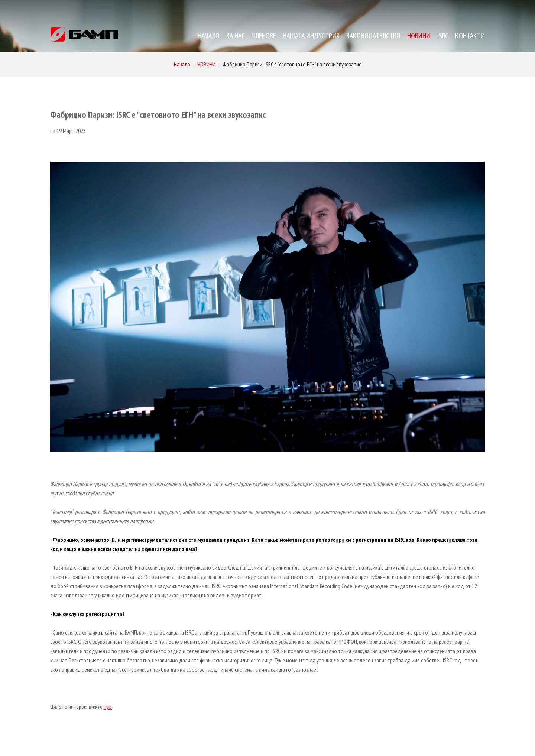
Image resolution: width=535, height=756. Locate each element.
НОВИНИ (206, 64)
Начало (182, 64)
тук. (108, 707)
